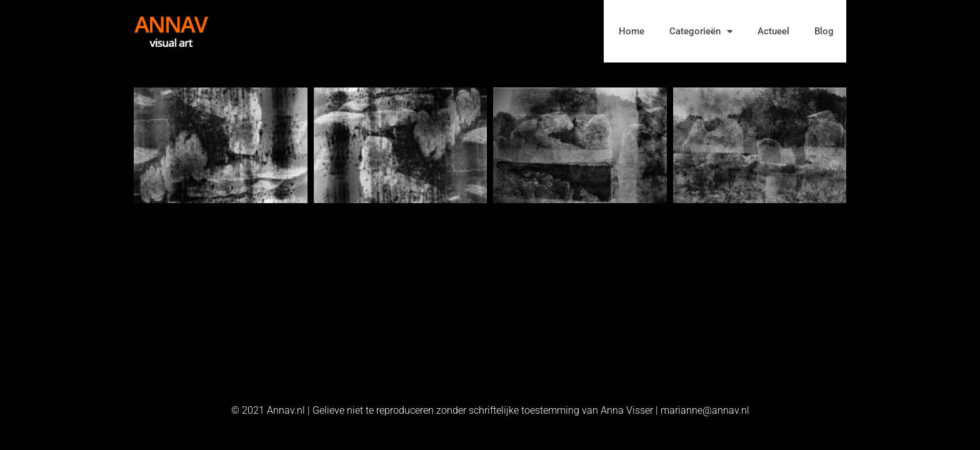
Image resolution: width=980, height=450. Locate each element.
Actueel (773, 31)
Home (632, 31)
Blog (824, 31)
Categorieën (701, 32)
